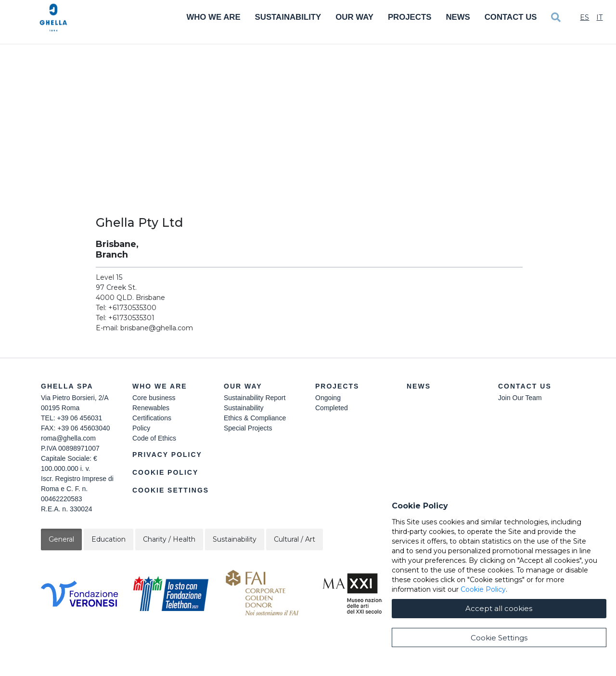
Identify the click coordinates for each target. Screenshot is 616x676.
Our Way (354, 17)
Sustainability (288, 17)
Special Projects (248, 428)
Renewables (151, 408)
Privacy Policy (167, 455)
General (61, 539)
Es (584, 17)
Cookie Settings (171, 490)
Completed (332, 408)
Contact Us (511, 17)
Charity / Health (169, 539)
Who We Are (213, 17)
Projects (410, 17)
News (458, 17)
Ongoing (328, 398)
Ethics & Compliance (255, 418)
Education (109, 539)
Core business (154, 398)
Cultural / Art (295, 539)
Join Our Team (520, 398)
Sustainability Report (255, 398)
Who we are (160, 386)
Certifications (152, 418)
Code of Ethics (154, 438)
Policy (141, 428)
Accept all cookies (499, 642)
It (599, 17)
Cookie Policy (165, 472)
